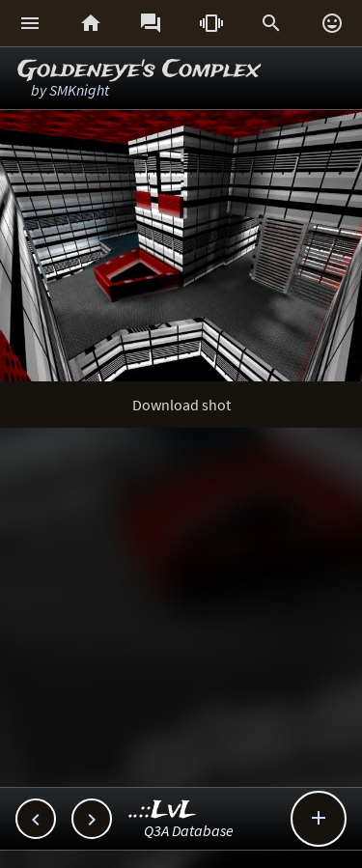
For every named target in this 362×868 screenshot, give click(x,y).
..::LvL (163, 811)
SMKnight (79, 90)
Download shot (181, 405)
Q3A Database (189, 830)
